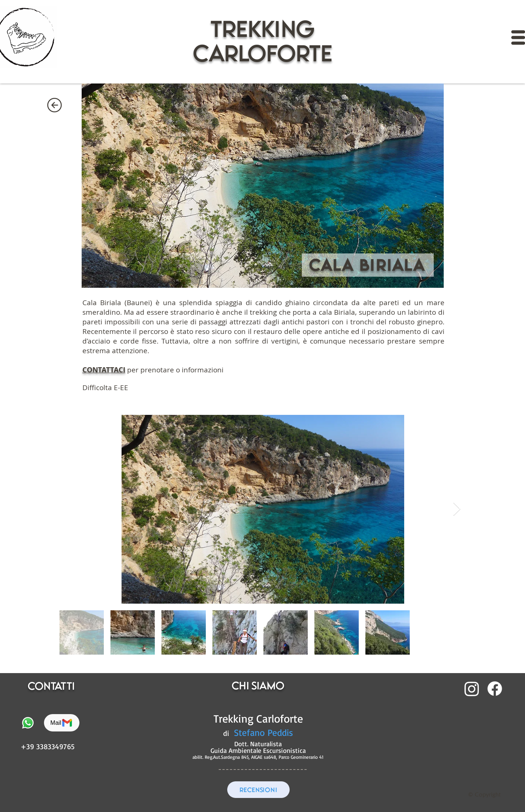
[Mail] (62, 723)
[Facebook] (495, 689)
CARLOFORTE (262, 53)
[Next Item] (457, 509)
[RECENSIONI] (258, 790)
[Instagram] (472, 689)
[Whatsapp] (28, 723)
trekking (262, 29)
